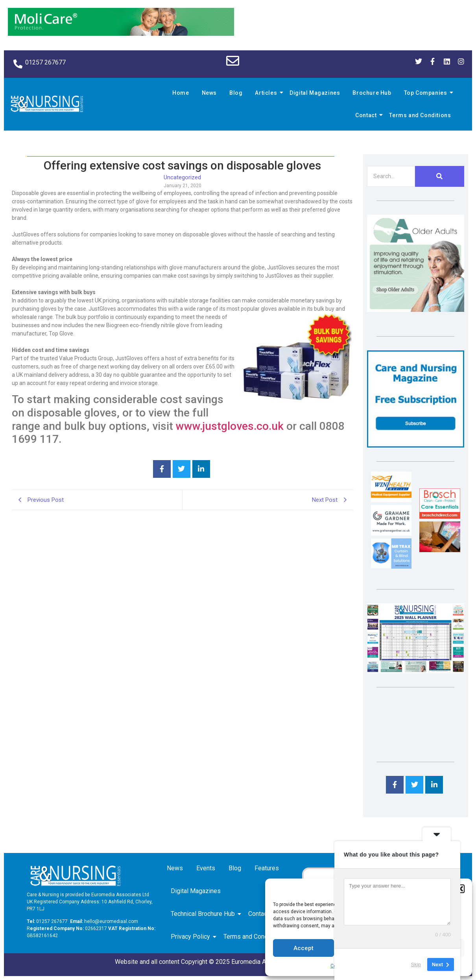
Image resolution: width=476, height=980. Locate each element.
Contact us (264, 914)
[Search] (391, 176)
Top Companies (427, 93)
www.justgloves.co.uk (230, 426)
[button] (460, 889)
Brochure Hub (372, 93)
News (209, 93)
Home (181, 93)
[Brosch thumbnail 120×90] (440, 517)
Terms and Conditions (420, 115)
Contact (367, 115)
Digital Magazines (315, 93)
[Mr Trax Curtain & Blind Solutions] (391, 566)
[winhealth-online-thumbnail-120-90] (391, 500)
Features (267, 868)
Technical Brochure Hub (204, 914)
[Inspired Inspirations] (440, 550)
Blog (236, 93)
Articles (267, 93)
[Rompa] (416, 310)
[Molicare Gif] (121, 34)
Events (206, 868)
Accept (303, 948)
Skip (416, 964)
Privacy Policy (192, 937)
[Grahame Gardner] (391, 533)
